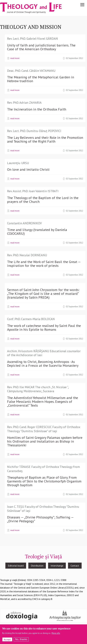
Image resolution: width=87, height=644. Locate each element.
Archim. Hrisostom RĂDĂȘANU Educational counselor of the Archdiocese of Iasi (44, 353)
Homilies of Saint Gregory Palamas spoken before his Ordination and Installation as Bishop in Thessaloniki (45, 441)
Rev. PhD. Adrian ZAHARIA (24, 103)
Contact (75, 566)
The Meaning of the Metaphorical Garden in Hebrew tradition (41, 79)
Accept (7, 640)
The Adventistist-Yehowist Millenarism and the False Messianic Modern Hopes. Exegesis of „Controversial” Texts (43, 402)
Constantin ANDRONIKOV (24, 223)
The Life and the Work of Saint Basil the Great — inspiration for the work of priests (44, 264)
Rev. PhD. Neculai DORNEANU (27, 255)
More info (56, 633)
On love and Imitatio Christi (28, 169)
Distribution (37, 566)
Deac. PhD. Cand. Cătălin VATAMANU (31, 71)
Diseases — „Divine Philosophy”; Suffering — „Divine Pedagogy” (40, 519)
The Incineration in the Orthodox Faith (37, 109)
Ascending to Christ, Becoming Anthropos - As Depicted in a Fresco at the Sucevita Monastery (43, 364)
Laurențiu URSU (18, 163)
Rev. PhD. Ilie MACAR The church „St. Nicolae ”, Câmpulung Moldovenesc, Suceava (38, 389)
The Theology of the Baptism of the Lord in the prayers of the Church (43, 200)
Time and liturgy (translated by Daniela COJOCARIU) (37, 232)
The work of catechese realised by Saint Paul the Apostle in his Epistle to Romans (44, 328)
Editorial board (16, 566)
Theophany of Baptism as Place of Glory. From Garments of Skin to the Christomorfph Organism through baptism (44, 481)
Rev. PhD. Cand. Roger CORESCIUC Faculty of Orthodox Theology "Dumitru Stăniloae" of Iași (44, 429)
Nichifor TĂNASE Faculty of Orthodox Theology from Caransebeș (43, 469)
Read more (15, 58)
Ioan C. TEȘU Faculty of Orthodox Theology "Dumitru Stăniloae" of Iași (43, 509)
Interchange (57, 566)
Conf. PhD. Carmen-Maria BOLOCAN (31, 319)
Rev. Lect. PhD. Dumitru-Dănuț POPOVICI (34, 131)
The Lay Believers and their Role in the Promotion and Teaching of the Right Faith (45, 139)
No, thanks (21, 639)
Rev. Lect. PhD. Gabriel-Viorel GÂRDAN (33, 39)
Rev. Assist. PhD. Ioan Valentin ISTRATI (33, 191)
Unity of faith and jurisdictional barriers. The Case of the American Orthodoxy (41, 47)
